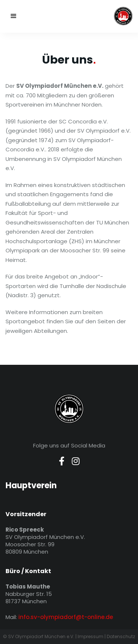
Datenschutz (121, 636)
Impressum (91, 636)
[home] (94, 16)
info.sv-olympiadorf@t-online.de (66, 617)
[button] (14, 16)
